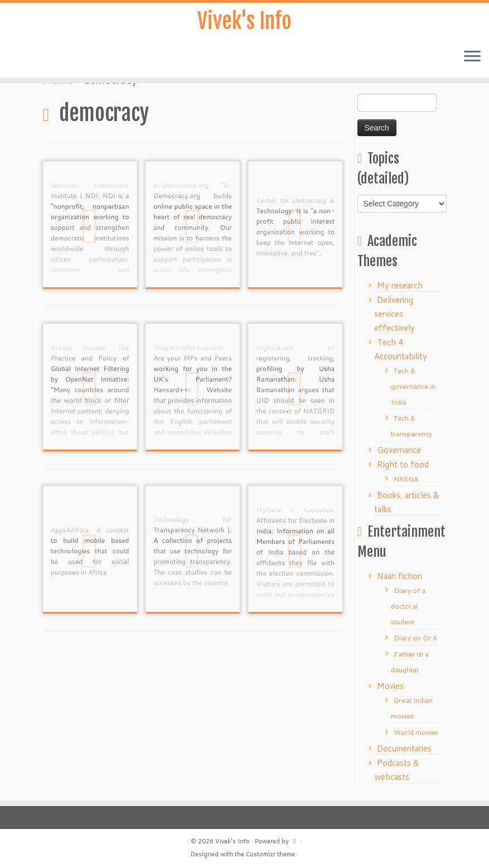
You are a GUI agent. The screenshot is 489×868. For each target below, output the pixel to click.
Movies (390, 686)
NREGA (406, 479)
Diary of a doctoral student (408, 606)
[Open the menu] (472, 59)
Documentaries (404, 748)
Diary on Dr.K (416, 638)
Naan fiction (400, 576)
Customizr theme (270, 854)
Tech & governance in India (413, 386)
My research (400, 285)
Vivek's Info (245, 22)
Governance (399, 450)
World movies (416, 732)
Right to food (403, 464)
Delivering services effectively (394, 314)
